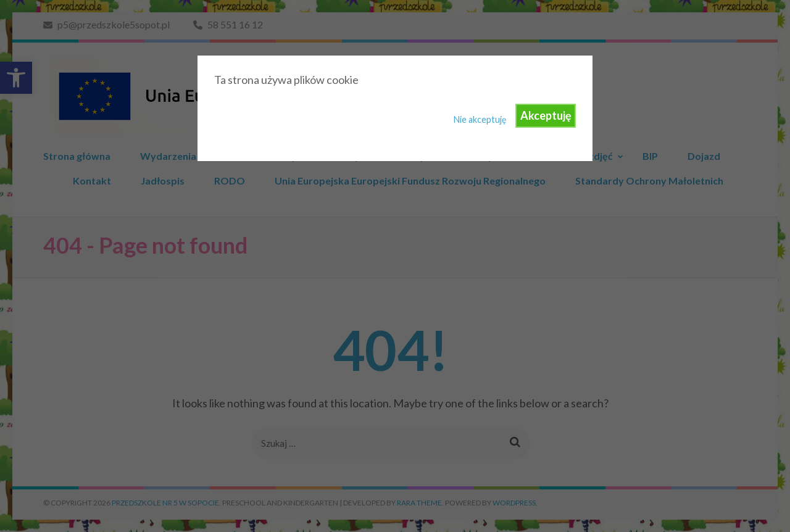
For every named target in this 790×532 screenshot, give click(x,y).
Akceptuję (546, 115)
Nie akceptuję (480, 119)
